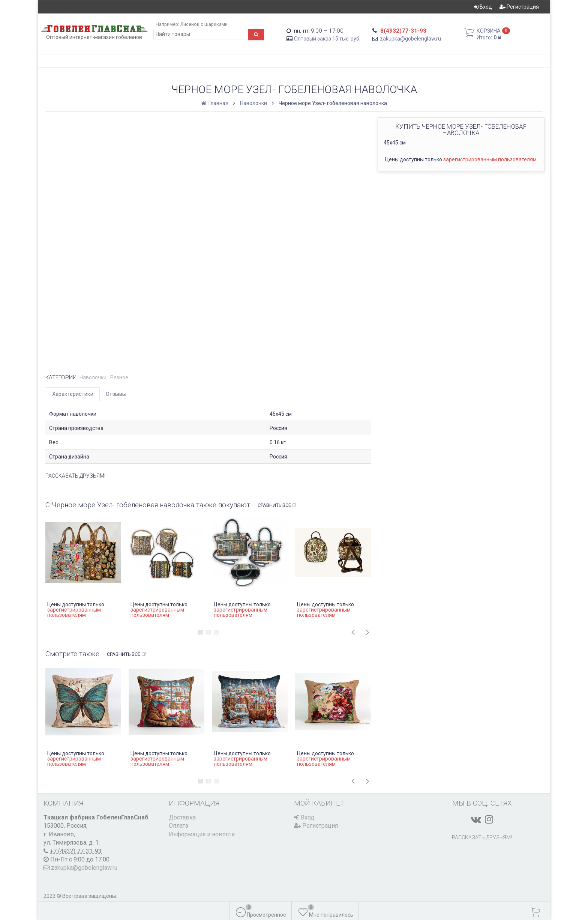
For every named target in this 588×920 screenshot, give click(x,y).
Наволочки (253, 103)
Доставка (182, 817)
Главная (215, 103)
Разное (119, 377)
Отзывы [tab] (116, 394)
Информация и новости (202, 834)
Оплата (178, 826)
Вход (483, 7)
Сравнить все (277, 505)
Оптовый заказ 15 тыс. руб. (327, 39)
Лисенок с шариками (204, 24)
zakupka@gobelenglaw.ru (410, 39)
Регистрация (519, 7)
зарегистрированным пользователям (490, 159)
